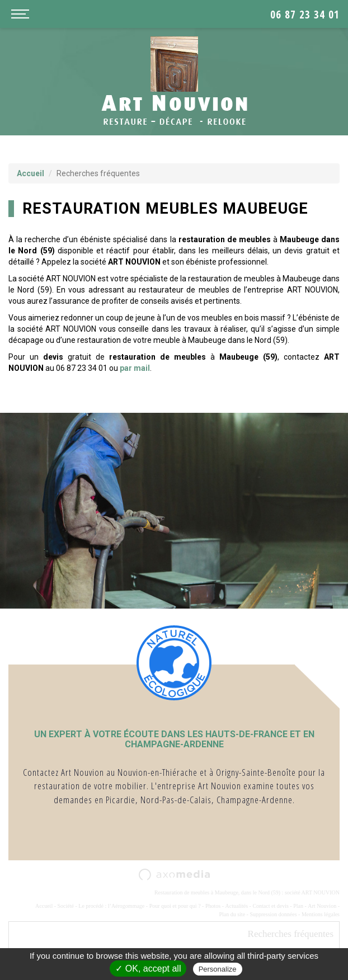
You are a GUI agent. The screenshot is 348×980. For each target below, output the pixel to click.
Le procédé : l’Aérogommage (111, 906)
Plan (298, 906)
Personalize (218, 969)
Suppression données (273, 914)
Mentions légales (321, 914)
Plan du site (232, 914)
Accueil (30, 173)
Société (66, 906)
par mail (135, 368)
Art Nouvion (322, 906)
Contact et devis (270, 906)
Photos (213, 906)
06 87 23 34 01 (305, 15)
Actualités (237, 906)
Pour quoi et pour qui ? (175, 906)
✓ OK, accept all (148, 969)
